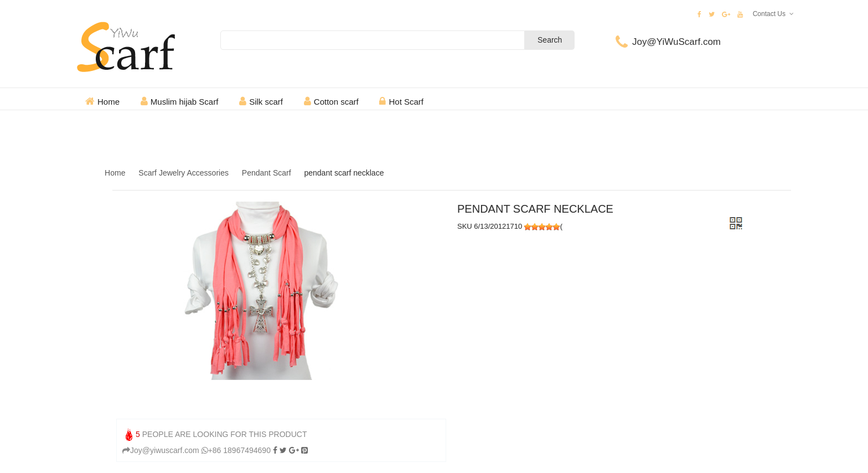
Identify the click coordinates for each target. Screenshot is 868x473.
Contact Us (769, 14)
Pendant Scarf (267, 173)
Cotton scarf (336, 102)
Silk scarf (266, 102)
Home (108, 102)
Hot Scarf (406, 102)
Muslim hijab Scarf (185, 102)
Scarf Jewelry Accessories (184, 173)
